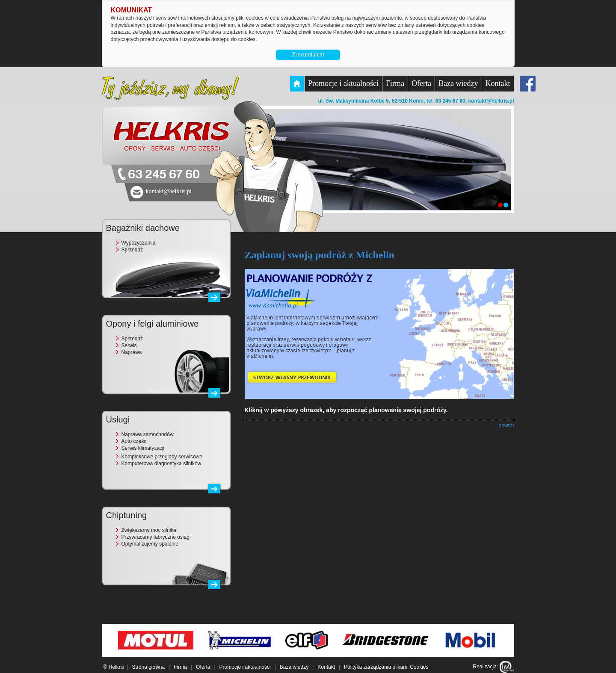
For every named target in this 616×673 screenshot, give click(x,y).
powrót (506, 425)
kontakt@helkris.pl (491, 101)
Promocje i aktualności (343, 83)
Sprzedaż (132, 250)
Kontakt (498, 83)
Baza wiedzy (458, 83)
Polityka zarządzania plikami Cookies (386, 667)
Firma (395, 83)
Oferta (421, 83)
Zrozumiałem (308, 55)
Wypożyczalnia (139, 243)
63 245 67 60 (164, 175)
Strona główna (148, 667)
